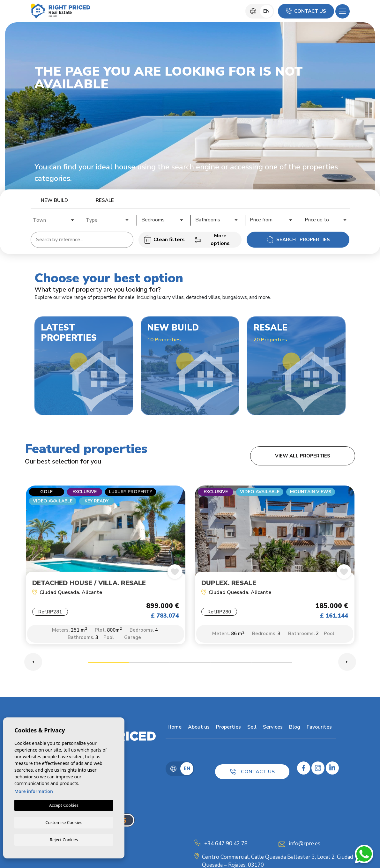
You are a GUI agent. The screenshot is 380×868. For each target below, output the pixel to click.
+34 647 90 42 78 (226, 846)
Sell (250, 730)
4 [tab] (231, 666)
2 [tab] (149, 666)
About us (197, 730)
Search (298, 240)
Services (271, 730)
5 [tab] (272, 666)
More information (34, 791)
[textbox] (56, 220)
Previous (33, 664)
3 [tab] (190, 666)
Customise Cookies (64, 822)
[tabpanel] (106, 570)
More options (212, 240)
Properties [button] (227, 730)
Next (347, 664)
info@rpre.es (305, 846)
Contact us (306, 11)
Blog (293, 730)
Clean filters (164, 240)
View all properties (303, 456)
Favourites (317, 730)
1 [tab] (108, 666)
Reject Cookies (64, 839)
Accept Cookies (64, 805)
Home (173, 730)
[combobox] (54, 219)
